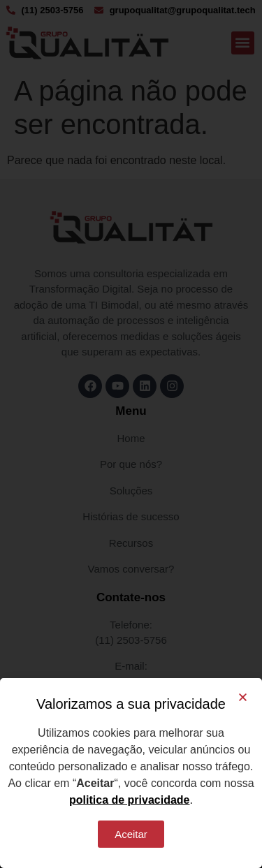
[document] (131, 434)
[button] (243, 697)
